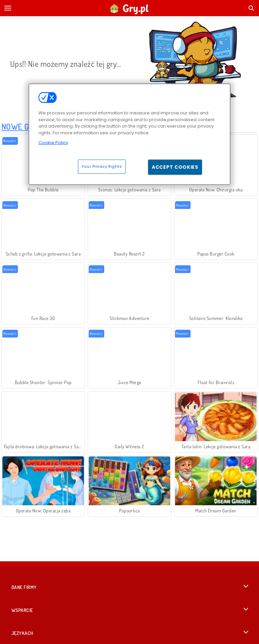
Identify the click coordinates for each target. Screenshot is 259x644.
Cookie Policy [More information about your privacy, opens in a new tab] (53, 143)
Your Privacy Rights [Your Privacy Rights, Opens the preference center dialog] (102, 166)
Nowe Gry (20, 126)
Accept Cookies (175, 167)
